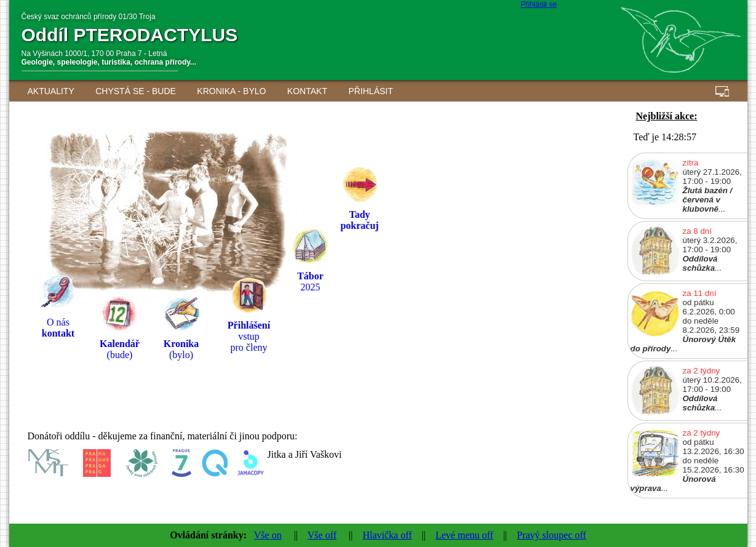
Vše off (322, 535)
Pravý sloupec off (551, 535)
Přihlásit (370, 91)
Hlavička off (387, 535)
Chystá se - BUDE (136, 91)
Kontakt (307, 91)
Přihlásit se (539, 4)
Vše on (268, 535)
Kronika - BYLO (231, 91)
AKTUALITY (51, 91)
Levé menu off (464, 535)
